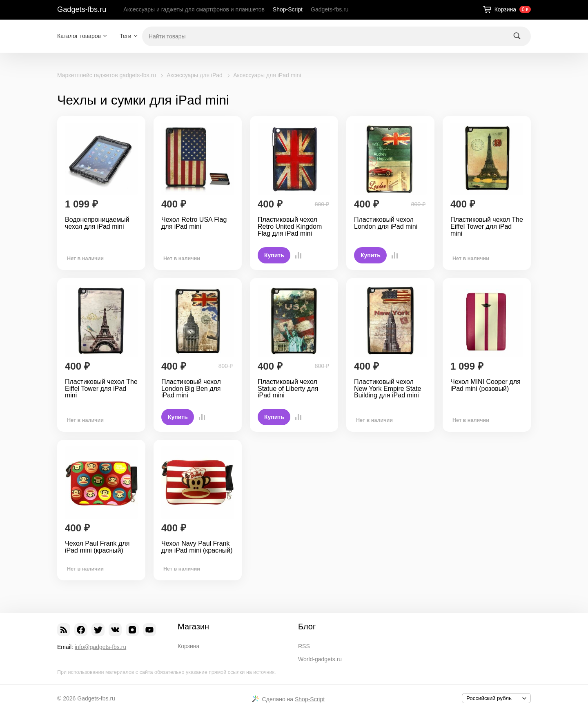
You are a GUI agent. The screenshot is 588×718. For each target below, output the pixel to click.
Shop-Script (288, 9)
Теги (125, 36)
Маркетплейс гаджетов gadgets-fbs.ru (107, 75)
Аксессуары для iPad (195, 75)
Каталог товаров (79, 36)
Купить (274, 255)
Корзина (188, 646)
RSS (304, 646)
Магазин (193, 627)
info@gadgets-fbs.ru (100, 647)
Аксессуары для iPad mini (267, 75)
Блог (307, 627)
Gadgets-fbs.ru (82, 9)
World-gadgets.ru (320, 659)
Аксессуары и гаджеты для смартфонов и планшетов (194, 9)
